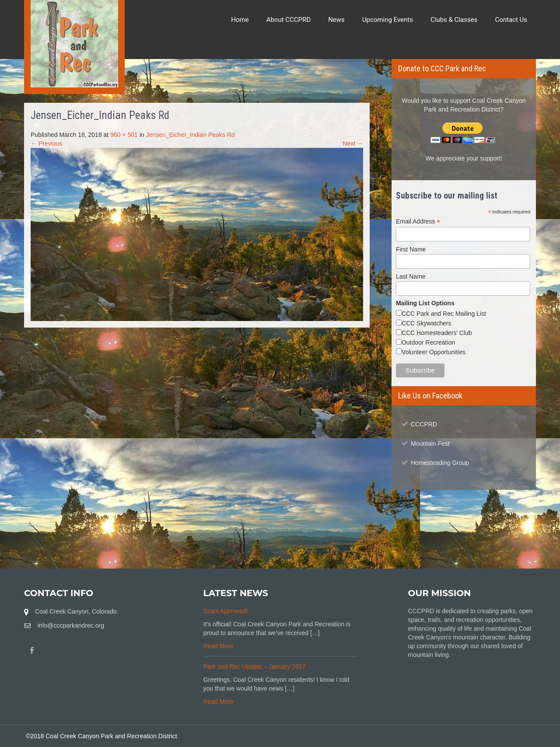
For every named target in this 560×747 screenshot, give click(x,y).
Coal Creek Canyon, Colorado (76, 611)
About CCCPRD (289, 20)
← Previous (46, 143)
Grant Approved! (226, 611)
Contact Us (511, 20)
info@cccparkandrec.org (71, 625)
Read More (219, 646)
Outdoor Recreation (428, 342)
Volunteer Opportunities (434, 352)
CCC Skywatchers (427, 323)
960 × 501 (124, 135)
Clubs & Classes (454, 20)
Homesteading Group (440, 463)
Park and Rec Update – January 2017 (255, 667)
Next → (353, 143)
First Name (411, 249)
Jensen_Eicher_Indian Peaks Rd (190, 135)
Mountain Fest (430, 443)
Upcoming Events (388, 20)
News (336, 20)
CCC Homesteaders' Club (437, 333)
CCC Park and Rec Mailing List (444, 314)
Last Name (411, 276)
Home (240, 20)
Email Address (418, 222)
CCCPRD (424, 424)
